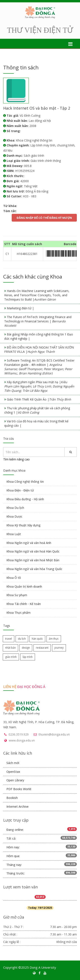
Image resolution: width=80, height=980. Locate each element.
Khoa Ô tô (14, 578)
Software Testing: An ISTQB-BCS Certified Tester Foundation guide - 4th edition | (39, 367)
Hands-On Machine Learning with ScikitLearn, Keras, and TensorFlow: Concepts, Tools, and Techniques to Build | (37, 295)
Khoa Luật (14, 534)
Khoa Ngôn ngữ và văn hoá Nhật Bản (33, 560)
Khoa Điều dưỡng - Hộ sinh (25, 499)
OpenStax (13, 772)
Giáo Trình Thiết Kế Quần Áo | (39, 399)
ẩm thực (54, 639)
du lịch (22, 639)
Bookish (12, 798)
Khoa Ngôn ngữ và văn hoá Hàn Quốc (33, 551)
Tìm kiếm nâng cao (16, 459)
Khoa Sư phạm (17, 595)
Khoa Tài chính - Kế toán (24, 604)
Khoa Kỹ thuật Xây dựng (23, 525)
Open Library (15, 780)
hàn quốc (37, 639)
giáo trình (11, 657)
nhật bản (10, 648)
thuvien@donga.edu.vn (54, 734)
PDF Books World (19, 789)
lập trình (28, 657)
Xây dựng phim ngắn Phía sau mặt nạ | (39, 386)
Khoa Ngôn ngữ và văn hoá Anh (29, 543)
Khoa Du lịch (15, 508)
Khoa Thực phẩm (18, 613)
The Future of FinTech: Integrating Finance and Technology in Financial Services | (38, 321)
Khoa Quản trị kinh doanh (24, 586)
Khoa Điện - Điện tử (20, 490)
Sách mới (13, 763)
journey (59, 648)
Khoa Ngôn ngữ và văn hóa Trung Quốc (34, 569)
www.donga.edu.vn (22, 740)
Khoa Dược (14, 516)
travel (9, 639)
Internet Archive (17, 806)
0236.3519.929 (19, 734)
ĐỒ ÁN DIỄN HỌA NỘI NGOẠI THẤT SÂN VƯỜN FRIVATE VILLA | (39, 349)
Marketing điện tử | (20, 308)
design (26, 648)
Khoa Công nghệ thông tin (25, 482)
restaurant (42, 648)
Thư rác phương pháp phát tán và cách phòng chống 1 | (37, 410)
